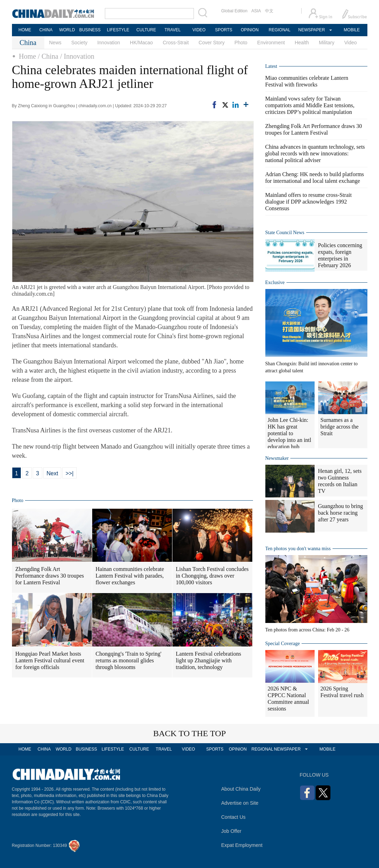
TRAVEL (173, 30)
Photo (241, 43)
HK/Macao (141, 43)
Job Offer (231, 831)
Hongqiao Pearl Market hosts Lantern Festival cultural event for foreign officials (50, 660)
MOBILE (352, 30)
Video (350, 43)
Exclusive (275, 282)
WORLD (67, 30)
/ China (48, 56)
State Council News (285, 233)
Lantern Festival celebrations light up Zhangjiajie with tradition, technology (209, 660)
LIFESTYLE (118, 30)
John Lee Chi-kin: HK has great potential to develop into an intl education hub (290, 433)
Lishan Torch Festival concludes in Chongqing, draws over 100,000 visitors (212, 576)
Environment (271, 43)
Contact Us (233, 817)
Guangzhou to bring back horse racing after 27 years (341, 513)
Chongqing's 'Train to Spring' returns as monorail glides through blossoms (129, 660)
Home (28, 56)
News (55, 43)
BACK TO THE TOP (189, 733)
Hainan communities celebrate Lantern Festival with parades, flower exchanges (130, 576)
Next (52, 473)
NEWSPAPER (311, 30)
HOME (25, 30)
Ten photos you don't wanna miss (298, 549)
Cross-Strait (176, 43)
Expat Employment (242, 845)
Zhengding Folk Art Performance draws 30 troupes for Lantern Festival (50, 576)
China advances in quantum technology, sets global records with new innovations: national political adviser (315, 153)
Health (302, 43)
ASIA (256, 11)
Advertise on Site (240, 803)
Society (80, 43)
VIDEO (199, 30)
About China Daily (241, 789)
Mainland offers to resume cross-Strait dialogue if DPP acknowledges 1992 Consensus (309, 202)
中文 (269, 11)
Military (327, 43)
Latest (271, 66)
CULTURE (146, 30)
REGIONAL (279, 30)
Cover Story (211, 43)
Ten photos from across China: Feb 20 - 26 (307, 630)
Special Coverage (283, 644)
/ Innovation (77, 56)
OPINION (250, 30)
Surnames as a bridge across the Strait (340, 427)
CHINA (46, 30)
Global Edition (235, 11)
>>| (70, 473)
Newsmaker (277, 458)
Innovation (109, 43)
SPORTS (224, 30)
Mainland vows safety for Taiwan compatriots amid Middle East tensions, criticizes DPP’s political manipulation (310, 105)
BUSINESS (90, 30)
